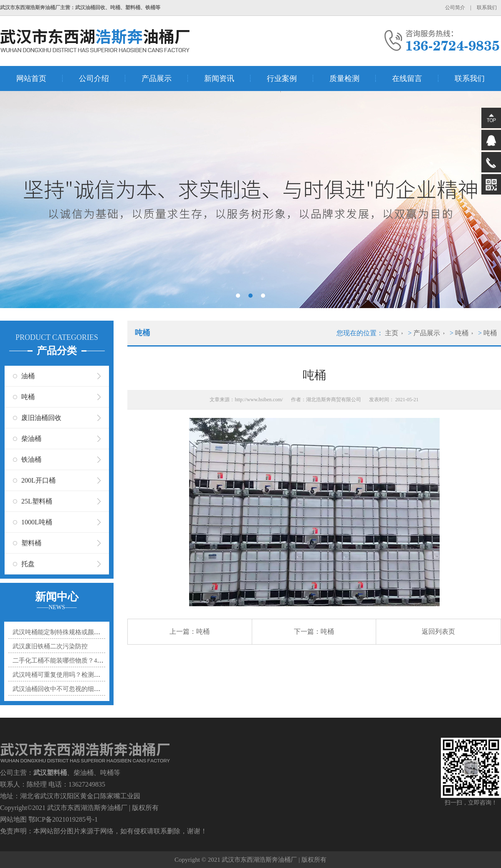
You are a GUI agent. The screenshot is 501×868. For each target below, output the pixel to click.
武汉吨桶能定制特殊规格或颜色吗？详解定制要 (78, 632)
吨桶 (28, 397)
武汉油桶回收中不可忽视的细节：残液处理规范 (78, 689)
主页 (392, 333)
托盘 (28, 564)
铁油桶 (31, 459)
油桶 (28, 376)
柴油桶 (31, 439)
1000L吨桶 (37, 522)
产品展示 (157, 78)
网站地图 (13, 819)
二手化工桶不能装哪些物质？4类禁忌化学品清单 (80, 660)
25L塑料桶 (37, 501)
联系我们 (487, 8)
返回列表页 (438, 631)
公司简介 (455, 8)
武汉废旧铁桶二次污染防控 (50, 646)
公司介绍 (94, 78)
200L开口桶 (38, 480)
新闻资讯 (219, 78)
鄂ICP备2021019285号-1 (63, 819)
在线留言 (407, 78)
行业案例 (282, 78)
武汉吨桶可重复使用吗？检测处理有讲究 (69, 675)
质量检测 (344, 78)
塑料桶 (31, 543)
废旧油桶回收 (41, 418)
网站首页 (31, 78)
